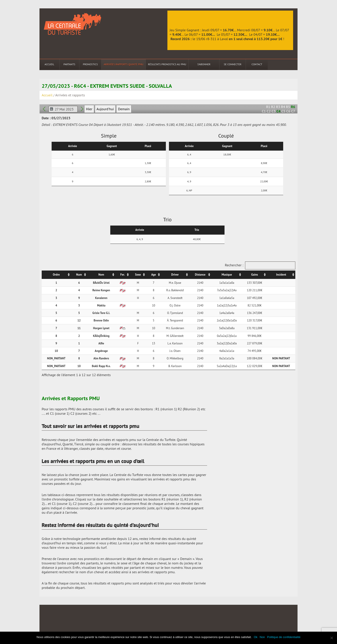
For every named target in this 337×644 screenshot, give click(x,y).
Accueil (49, 64)
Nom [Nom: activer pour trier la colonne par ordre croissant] (101, 275)
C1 (264, 111)
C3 (273, 111)
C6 (288, 111)
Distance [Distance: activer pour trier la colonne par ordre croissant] (200, 275)
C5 (283, 111)
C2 (269, 111)
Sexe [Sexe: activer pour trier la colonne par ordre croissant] (138, 275)
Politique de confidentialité (284, 637)
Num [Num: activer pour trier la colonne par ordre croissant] (79, 275)
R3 (278, 107)
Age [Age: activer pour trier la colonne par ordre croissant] (154, 275)
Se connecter (233, 64)
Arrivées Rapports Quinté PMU (124, 64)
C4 (279, 111)
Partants (69, 64)
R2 (273, 107)
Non (262, 637)
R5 (288, 107)
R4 (283, 107)
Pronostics (90, 64)
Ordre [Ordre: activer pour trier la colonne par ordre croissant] (56, 275)
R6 (293, 107)
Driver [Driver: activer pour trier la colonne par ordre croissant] (175, 275)
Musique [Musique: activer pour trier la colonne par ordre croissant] (227, 275)
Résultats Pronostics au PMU (167, 64)
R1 (268, 107)
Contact (257, 64)
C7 (293, 111)
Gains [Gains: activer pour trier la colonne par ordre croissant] (255, 275)
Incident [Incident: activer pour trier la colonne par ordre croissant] (281, 275)
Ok (256, 637)
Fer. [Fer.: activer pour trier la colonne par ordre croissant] (123, 275)
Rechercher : (260, 265)
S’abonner (204, 64)
